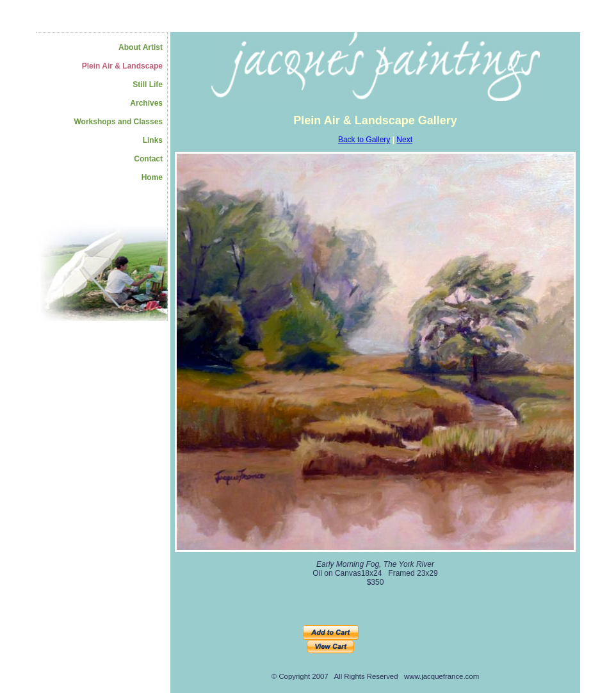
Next (404, 140)
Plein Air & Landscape (122, 66)
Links (153, 140)
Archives (146, 103)
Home (152, 177)
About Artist (141, 47)
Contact (148, 159)
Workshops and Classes (119, 122)
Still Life (148, 85)
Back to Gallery (364, 140)
